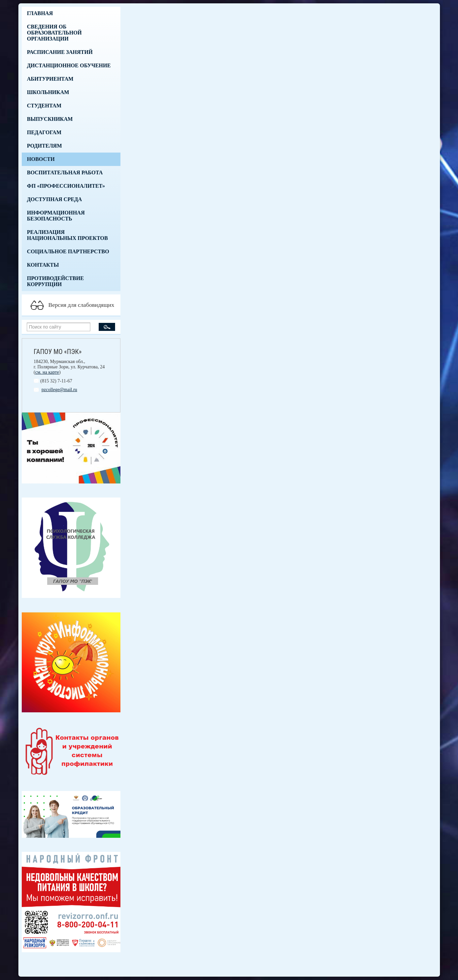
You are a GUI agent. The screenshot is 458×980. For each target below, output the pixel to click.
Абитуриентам (50, 79)
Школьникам (48, 92)
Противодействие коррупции (56, 281)
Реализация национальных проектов (68, 235)
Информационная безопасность (56, 216)
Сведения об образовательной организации (55, 33)
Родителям (45, 146)
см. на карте (47, 372)
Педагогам (44, 132)
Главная (40, 13)
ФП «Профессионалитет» (66, 186)
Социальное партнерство (68, 251)
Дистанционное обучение (69, 65)
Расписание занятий (60, 52)
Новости (41, 159)
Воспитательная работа (65, 172)
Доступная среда (55, 199)
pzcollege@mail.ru (59, 390)
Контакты (43, 265)
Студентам (44, 106)
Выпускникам (50, 119)
